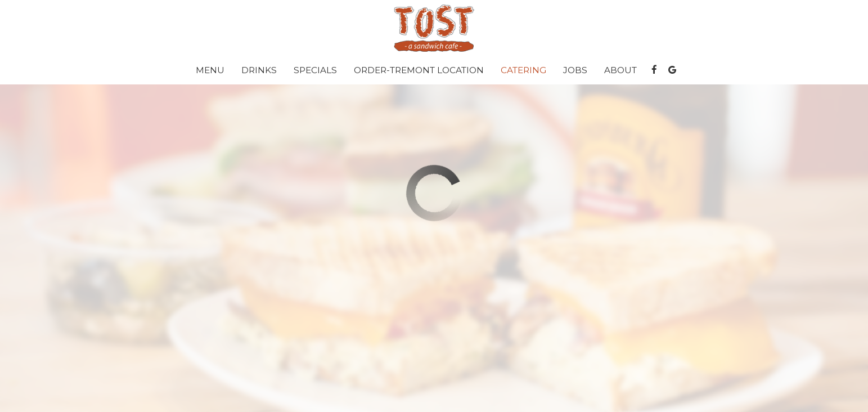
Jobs (575, 70)
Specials (315, 70)
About (620, 70)
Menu (210, 70)
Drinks (259, 70)
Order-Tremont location (419, 70)
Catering (523, 70)
